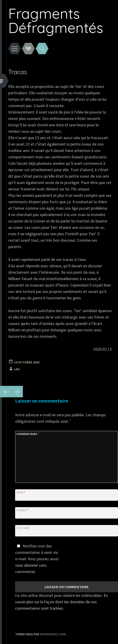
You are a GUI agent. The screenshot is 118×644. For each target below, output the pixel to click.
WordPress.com (53, 634)
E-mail (22, 510)
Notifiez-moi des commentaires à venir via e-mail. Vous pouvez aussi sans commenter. (37, 559)
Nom (21, 492)
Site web (23, 528)
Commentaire (28, 434)
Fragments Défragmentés (56, 20)
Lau (17, 369)
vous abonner (27, 565)
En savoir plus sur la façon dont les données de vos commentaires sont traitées (62, 602)
